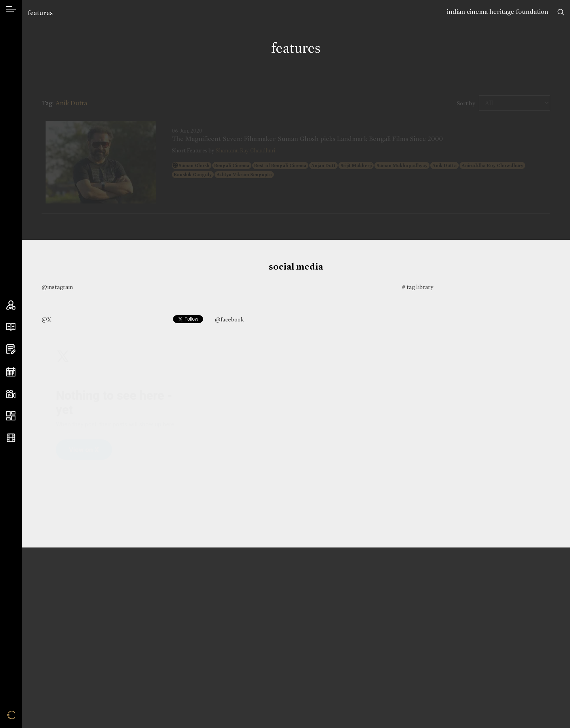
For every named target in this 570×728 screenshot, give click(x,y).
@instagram (57, 287)
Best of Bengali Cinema (280, 165)
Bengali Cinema (232, 165)
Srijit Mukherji (356, 165)
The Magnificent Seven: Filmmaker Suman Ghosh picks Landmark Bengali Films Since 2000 (307, 139)
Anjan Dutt (323, 165)
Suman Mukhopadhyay (402, 165)
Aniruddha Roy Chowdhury (492, 165)
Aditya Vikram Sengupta (244, 175)
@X (47, 319)
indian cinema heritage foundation (498, 12)
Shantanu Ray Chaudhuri (245, 151)
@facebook (229, 319)
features (40, 13)
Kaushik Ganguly (193, 175)
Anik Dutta (445, 165)
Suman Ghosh (194, 165)
